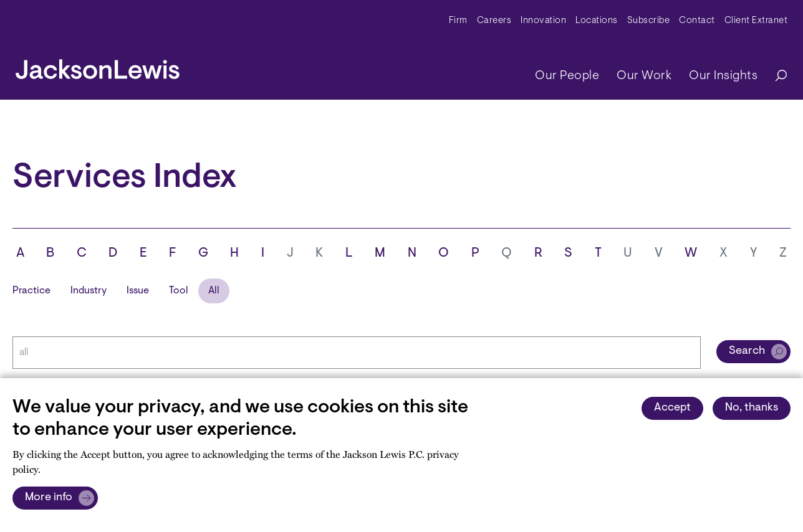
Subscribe (649, 21)
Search (747, 351)
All (214, 291)
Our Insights (723, 76)
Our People (567, 76)
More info (49, 498)
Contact (697, 21)
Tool (179, 291)
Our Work (644, 76)
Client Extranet (756, 21)
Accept (672, 408)
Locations (597, 21)
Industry (89, 291)
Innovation (543, 21)
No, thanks (752, 408)
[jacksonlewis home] (98, 66)
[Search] (775, 76)
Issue (138, 291)
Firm (458, 21)
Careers (494, 21)
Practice (31, 291)
